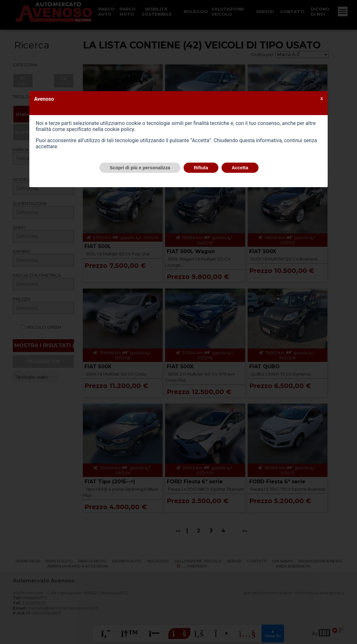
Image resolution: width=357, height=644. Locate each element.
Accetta (240, 168)
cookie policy (119, 129)
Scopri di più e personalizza (140, 168)
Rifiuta (201, 168)
